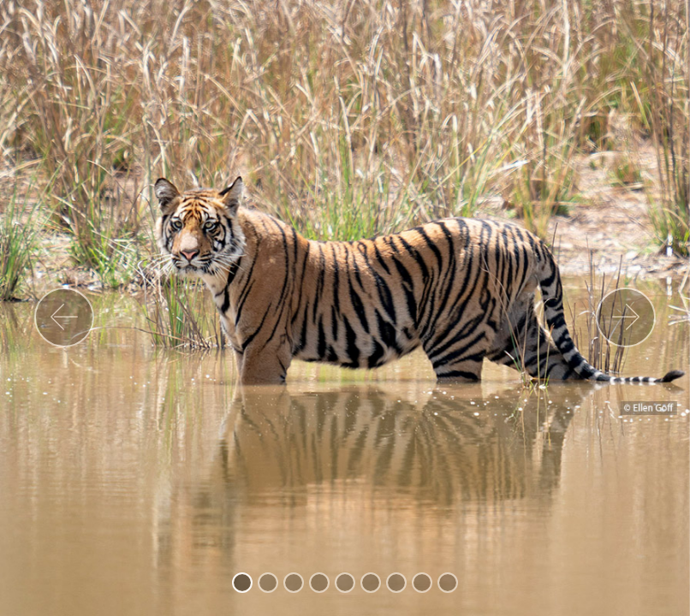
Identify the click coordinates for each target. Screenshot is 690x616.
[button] (64, 317)
